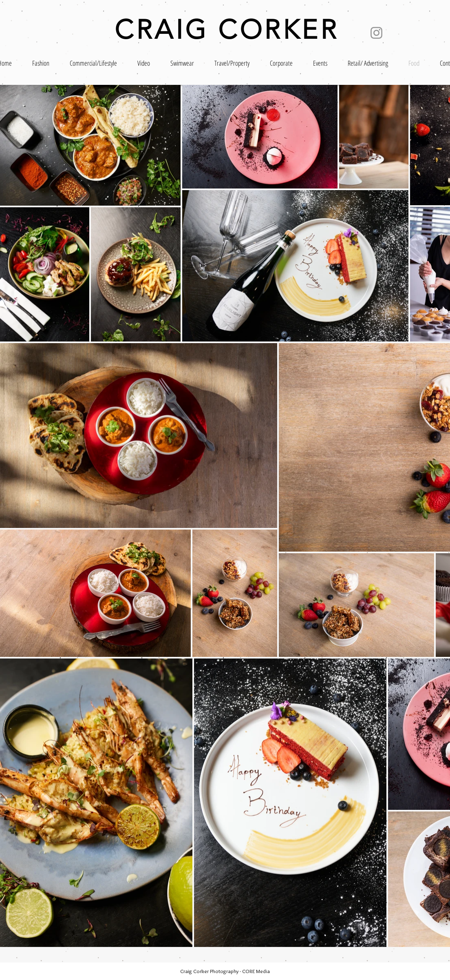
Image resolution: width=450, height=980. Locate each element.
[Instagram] (376, 33)
